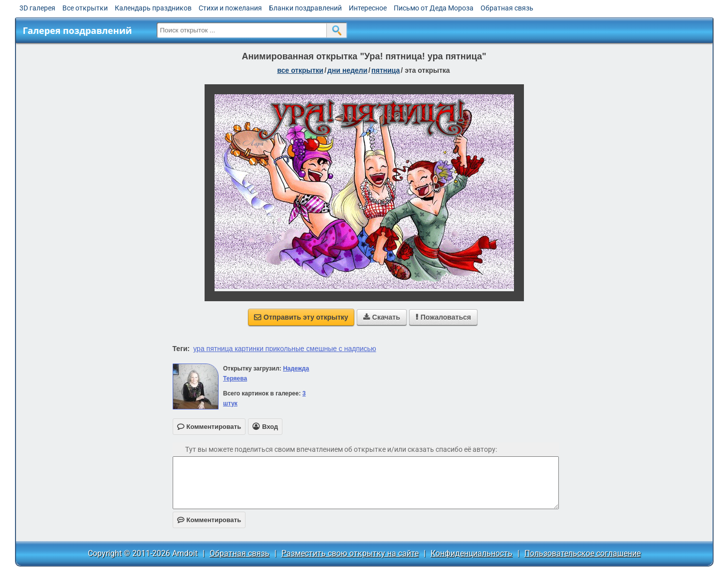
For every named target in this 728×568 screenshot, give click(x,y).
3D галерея (37, 8)
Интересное (368, 8)
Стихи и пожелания (230, 8)
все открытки (300, 70)
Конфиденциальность (472, 553)
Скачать (382, 317)
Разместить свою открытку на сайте (350, 553)
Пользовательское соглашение (583, 553)
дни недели (347, 70)
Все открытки (85, 8)
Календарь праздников (153, 8)
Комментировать (209, 520)
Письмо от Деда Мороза (434, 8)
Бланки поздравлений (305, 8)
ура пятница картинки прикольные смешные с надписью (284, 349)
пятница (385, 70)
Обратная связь (507, 8)
